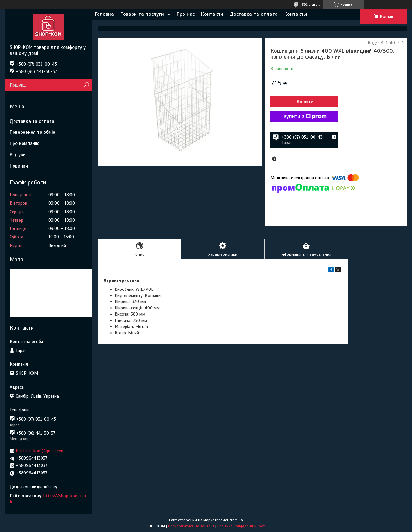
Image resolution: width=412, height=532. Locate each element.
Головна (104, 14)
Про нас (186, 14)
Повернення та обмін (33, 132)
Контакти (212, 14)
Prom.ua (236, 520)
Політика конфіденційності (241, 526)
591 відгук (311, 5)
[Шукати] (86, 85)
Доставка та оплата (254, 14)
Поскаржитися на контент (191, 526)
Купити (305, 102)
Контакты (296, 14)
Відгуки (18, 155)
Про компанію (25, 143)
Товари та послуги (142, 14)
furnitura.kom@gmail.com (40, 451)
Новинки (19, 166)
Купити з (305, 116)
